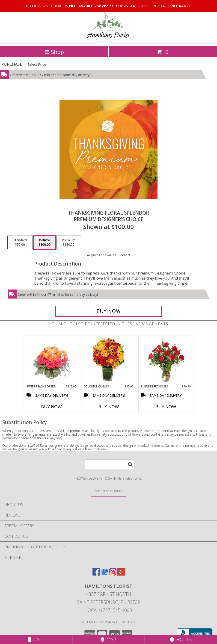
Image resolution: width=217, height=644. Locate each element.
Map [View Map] (108, 640)
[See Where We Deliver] (109, 491)
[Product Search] (110, 465)
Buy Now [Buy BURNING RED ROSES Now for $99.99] (166, 407)
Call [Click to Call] (36, 640)
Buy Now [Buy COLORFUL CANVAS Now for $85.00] (109, 407)
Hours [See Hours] (181, 640)
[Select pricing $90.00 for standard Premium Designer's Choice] (20, 242)
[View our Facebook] (96, 574)
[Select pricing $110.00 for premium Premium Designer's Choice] (69, 242)
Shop (54, 52)
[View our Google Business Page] (104, 574)
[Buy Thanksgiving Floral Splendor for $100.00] (108, 311)
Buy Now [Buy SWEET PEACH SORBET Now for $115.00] (51, 407)
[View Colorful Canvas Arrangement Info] (108, 360)
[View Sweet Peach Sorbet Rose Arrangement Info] (51, 360)
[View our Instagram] (113, 574)
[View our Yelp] (121, 574)
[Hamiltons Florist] (108, 40)
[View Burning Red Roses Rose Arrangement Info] (166, 360)
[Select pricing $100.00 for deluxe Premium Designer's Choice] (45, 242)
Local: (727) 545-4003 (109, 610)
